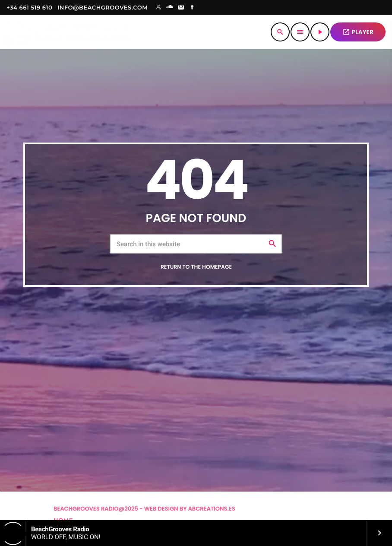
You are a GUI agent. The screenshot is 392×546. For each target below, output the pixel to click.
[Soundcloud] (170, 8)
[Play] (320, 32)
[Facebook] (193, 8)
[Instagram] (181, 8)
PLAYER (358, 32)
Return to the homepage (196, 267)
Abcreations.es (212, 509)
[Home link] (68, 32)
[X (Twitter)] (158, 8)
